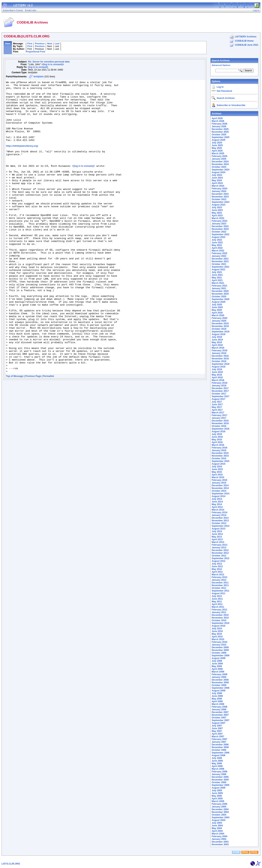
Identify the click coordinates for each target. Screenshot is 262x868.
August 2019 (218, 334)
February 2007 (219, 739)
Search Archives (221, 61)
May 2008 (217, 699)
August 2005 (218, 788)
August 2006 (218, 755)
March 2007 (218, 737)
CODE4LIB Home (244, 41)
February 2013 (219, 545)
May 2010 (217, 634)
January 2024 (219, 191)
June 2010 (217, 631)
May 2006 (217, 764)
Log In (220, 87)
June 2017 (217, 405)
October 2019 (219, 329)
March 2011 (218, 607)
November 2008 (220, 683)
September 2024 (220, 170)
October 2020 (219, 297)
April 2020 (217, 313)
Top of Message (15, 434)
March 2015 (218, 477)
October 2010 (219, 620)
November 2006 (220, 747)
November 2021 (220, 261)
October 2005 (219, 782)
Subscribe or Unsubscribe (231, 105)
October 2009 (219, 653)
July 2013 (217, 531)
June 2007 (217, 728)
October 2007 (219, 718)
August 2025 (218, 140)
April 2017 (217, 410)
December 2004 (220, 809)
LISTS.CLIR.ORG (11, 864)
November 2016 (220, 423)
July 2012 (217, 564)
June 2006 (217, 761)
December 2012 (220, 550)
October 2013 (219, 523)
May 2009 (217, 666)
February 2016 (219, 448)
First (30, 44)
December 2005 (220, 777)
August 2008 (218, 691)
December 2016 (220, 421)
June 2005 (217, 793)
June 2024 (217, 178)
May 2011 (217, 602)
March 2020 (218, 315)
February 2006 (219, 772)
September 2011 (220, 591)
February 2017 (219, 415)
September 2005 (220, 785)
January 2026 (219, 126)
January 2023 (219, 224)
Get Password (224, 91)
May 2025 (217, 148)
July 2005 (217, 790)
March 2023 (218, 218)
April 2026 (217, 118)
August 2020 (218, 302)
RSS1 (245, 852)
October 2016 (219, 426)
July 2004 (217, 823)
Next (50, 44)
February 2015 (219, 480)
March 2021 (218, 283)
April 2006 (217, 766)
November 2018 (220, 359)
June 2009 (217, 664)
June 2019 (217, 340)
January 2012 (219, 580)
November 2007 (220, 715)
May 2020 (217, 310)
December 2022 (220, 226)
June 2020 (217, 307)
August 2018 (218, 367)
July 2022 (217, 240)
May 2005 (217, 796)
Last (57, 44)
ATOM (236, 852)
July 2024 (217, 175)
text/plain (39, 77)
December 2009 (220, 647)
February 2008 (219, 707)
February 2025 (219, 156)
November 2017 (220, 391)
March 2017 (218, 413)
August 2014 (218, 496)
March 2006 (218, 769)
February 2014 (219, 512)
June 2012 (217, 566)
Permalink (48, 434)
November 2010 (220, 618)
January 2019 (219, 353)
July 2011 (217, 596)
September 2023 (220, 202)
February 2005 (219, 804)
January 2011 (219, 612)
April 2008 (217, 701)
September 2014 (220, 494)
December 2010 (220, 615)
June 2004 (217, 826)
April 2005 (217, 799)
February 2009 (219, 674)
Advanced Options (221, 65)
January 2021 (219, 288)
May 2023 (217, 213)
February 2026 (219, 124)
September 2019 (220, 332)
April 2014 (217, 507)
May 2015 (217, 472)
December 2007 (220, 712)
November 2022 (220, 229)
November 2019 (220, 326)
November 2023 (220, 197)
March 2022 (218, 251)
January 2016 (219, 450)
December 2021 (220, 259)
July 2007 (217, 726)
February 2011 (219, 610)
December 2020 (220, 291)
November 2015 (220, 456)
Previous (40, 44)
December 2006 (220, 745)
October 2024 (219, 167)
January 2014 (219, 515)
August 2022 (218, 237)
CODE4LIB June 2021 (247, 45)
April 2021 (217, 280)
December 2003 (220, 842)
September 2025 (220, 137)
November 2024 (220, 164)
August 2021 (218, 270)
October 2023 (219, 199)
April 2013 (217, 539)
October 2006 (219, 750)
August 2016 (218, 431)
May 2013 (217, 537)
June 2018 (217, 372)
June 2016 (217, 437)
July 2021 (217, 272)
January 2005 (219, 807)
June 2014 (217, 502)
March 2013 (218, 542)
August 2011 (218, 593)
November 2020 (220, 294)
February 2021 (219, 286)
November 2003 (220, 844)
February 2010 (219, 642)
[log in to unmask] (53, 64)
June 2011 (217, 599)
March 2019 (218, 348)
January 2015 (219, 483)
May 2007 (217, 731)
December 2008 (220, 680)
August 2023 (218, 205)
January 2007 (219, 742)
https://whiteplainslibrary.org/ (22, 159)
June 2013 (217, 534)
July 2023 (217, 207)
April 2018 (217, 378)
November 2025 (220, 132)
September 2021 (220, 267)
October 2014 (219, 491)
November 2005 (220, 780)
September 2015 (220, 461)
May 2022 (217, 245)
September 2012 (220, 558)
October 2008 (219, 685)
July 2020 (217, 305)
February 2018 (219, 383)
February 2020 (219, 318)
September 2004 (220, 817)
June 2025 (217, 145)
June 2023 (217, 210)
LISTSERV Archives (246, 37)
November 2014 (220, 488)
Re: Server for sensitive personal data (49, 62)
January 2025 (219, 159)
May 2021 (217, 278)
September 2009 (220, 656)
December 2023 (220, 194)
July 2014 (217, 499)
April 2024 (217, 183)
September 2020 (220, 299)
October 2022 (219, 232)
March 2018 (218, 380)
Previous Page (33, 434)
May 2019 (217, 342)
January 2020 (219, 321)
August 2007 (218, 723)
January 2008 (219, 710)
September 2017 (220, 396)
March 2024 (218, 186)
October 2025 (219, 135)
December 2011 (220, 583)
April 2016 (217, 442)
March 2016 (218, 445)
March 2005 (218, 801)
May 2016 (217, 440)
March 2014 (218, 510)
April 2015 (217, 475)
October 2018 (219, 361)
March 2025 (218, 153)
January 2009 (219, 677)
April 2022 (217, 248)
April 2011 (217, 604)
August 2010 (218, 626)
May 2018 (217, 375)
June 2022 (217, 243)
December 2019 (220, 324)
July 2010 (217, 629)
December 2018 (220, 356)
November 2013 (220, 521)
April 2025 (217, 151)
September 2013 (220, 526)
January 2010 (219, 645)
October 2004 (219, 815)
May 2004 (217, 828)
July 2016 (217, 434)
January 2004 (219, 839)
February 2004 (219, 836)
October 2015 (219, 458)
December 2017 (220, 388)
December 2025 (220, 129)
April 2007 (217, 734)
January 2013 (219, 548)
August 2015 (218, 464)
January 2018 (219, 386)
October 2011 (219, 588)
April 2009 (217, 669)
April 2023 (217, 216)
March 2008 (218, 704)
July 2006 (217, 758)
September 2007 (220, 720)
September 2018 (220, 364)
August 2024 (218, 172)
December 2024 (220, 162)
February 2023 (219, 221)
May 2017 (217, 407)
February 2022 (219, 253)
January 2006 (219, 774)
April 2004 (217, 831)
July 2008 (217, 693)
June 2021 (217, 275)
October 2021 (219, 264)
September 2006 (220, 753)
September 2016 (220, 429)
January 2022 (219, 256)
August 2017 (218, 399)
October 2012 (219, 556)
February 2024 (219, 189)
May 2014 (217, 504)
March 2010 (218, 639)
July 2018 (217, 369)
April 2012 (217, 572)
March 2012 (218, 575)
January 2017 (219, 418)
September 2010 (220, 623)
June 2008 (217, 696)
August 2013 (218, 529)
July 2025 (217, 143)
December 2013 (220, 518)
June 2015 (217, 469)
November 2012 (220, 553)
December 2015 (220, 453)
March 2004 (218, 834)
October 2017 (219, 394)
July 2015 (217, 467)
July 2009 (217, 661)
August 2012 (218, 561)
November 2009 (220, 650)
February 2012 (219, 577)
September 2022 (220, 234)
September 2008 (220, 688)
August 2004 (218, 820)
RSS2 (254, 852)
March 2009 (218, 672)
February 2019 (219, 351)
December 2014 (220, 485)
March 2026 (218, 121)
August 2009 (218, 658)
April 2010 (217, 637)
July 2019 (217, 337)
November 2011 (220, 585)
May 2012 (217, 569)
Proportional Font (36, 52)
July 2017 (217, 402)
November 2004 (220, 812)
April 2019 (217, 345)
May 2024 (217, 180)
